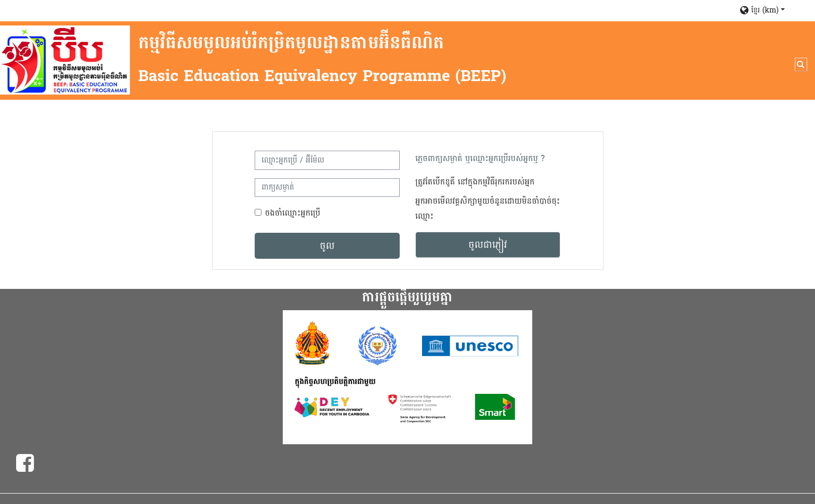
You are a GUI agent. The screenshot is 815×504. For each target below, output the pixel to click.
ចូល (327, 246)
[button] (772, 10)
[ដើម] (65, 60)
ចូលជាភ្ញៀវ (488, 245)
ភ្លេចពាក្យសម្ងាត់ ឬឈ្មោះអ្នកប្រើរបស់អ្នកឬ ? (480, 158)
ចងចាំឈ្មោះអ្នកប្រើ (293, 213)
